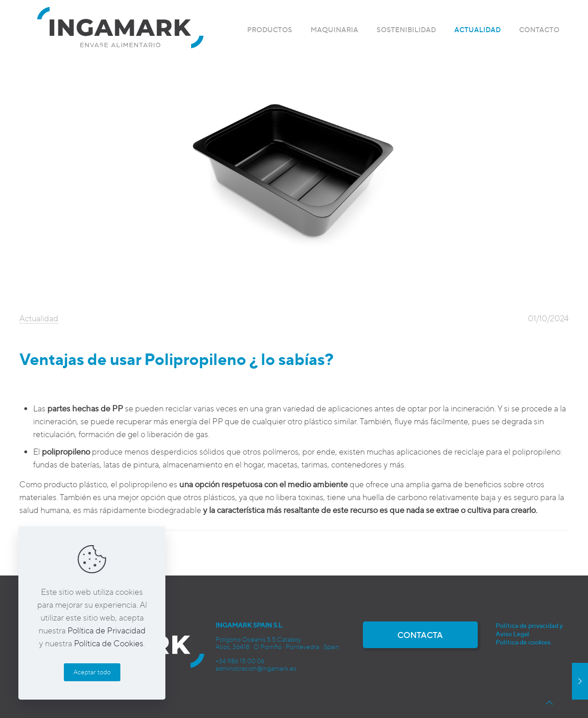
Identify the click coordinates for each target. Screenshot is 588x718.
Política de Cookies (109, 643)
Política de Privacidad (107, 630)
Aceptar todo (92, 672)
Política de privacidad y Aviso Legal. (529, 630)
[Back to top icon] (549, 702)
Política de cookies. (524, 642)
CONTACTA (420, 635)
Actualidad (39, 318)
